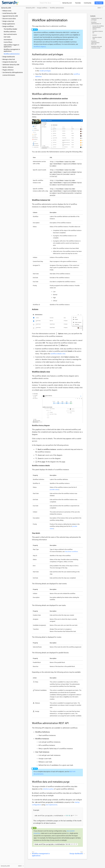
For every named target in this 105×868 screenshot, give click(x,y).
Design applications (9, 24)
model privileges (45, 71)
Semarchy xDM (6, 8)
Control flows (8, 42)
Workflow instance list (98, 32)
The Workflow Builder (10, 29)
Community (88, 3)
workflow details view (58, 354)
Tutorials (78, 3)
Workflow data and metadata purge (97, 47)
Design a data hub (8, 21)
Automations (8, 40)
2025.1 (99, 8)
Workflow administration (12, 54)
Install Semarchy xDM (9, 13)
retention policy (48, 789)
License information (9, 75)
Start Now (99, 3)
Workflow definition (10, 32)
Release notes (7, 11)
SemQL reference (8, 67)
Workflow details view (97, 38)
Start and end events (10, 34)
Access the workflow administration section (98, 28)
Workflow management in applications (41, 855)
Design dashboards (9, 57)
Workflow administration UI (96, 23)
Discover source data (9, 19)
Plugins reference (8, 70)
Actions (95, 35)
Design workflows (8, 26)
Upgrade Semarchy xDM (10, 16)
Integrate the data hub (10, 62)
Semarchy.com (67, 3)
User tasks (7, 37)
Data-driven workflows (71, 552)
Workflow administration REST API (95, 43)
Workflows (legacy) (40, 47)
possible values (54, 490)
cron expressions (51, 805)
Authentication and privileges (97, 19)
